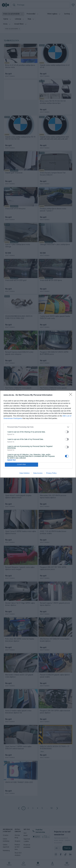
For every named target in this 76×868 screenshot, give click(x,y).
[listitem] (38, 427)
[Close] (71, 395)
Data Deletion (25, 473)
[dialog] (38, 434)
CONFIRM (21, 465)
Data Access (38, 473)
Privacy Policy (51, 473)
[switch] (67, 432)
